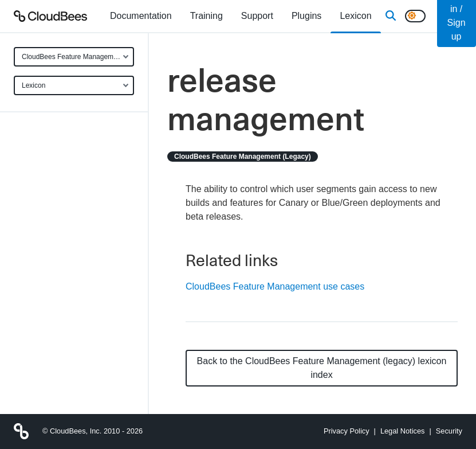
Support (257, 16)
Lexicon (34, 85)
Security (449, 431)
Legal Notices (403, 431)
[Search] (391, 16)
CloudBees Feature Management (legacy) (78, 57)
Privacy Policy (347, 431)
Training (206, 16)
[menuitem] (141, 16)
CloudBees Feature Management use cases (275, 286)
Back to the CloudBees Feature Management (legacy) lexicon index (322, 368)
